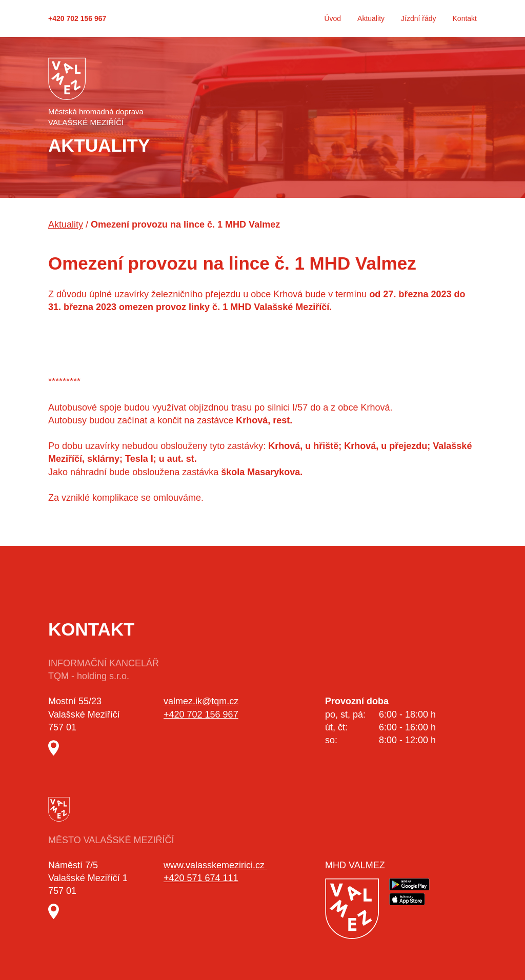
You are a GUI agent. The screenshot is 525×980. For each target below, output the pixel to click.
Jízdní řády (418, 18)
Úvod (332, 18)
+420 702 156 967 (77, 18)
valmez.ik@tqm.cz (201, 701)
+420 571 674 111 (201, 878)
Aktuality (371, 18)
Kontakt (465, 18)
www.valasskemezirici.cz (215, 865)
